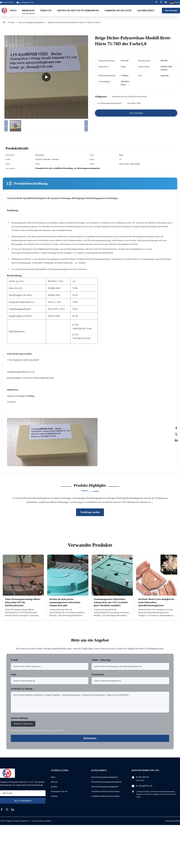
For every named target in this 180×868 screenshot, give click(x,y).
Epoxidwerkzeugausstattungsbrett (31, 22)
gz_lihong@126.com (26, 2)
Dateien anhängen (19, 718)
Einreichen (90, 738)
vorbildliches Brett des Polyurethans (105, 791)
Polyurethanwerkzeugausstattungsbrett (106, 782)
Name (14, 674)
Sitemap (54, 796)
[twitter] (7, 809)
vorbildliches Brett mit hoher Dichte (105, 796)
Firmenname (98, 674)
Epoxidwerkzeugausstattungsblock (105, 787)
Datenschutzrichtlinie (173, 821)
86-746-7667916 (143, 777)
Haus (13, 10)
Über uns (46, 10)
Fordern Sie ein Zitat (118, 10)
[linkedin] (13, 809)
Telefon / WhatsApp (101, 660)
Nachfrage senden (90, 512)
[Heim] (4, 23)
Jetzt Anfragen (171, 10)
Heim (53, 777)
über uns (54, 782)
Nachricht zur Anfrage (22, 689)
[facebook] (2, 809)
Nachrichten (146, 10)
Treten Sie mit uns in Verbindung (78, 10)
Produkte (28, 10)
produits (54, 787)
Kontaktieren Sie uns (59, 791)
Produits (12, 22)
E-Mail (15, 660)
